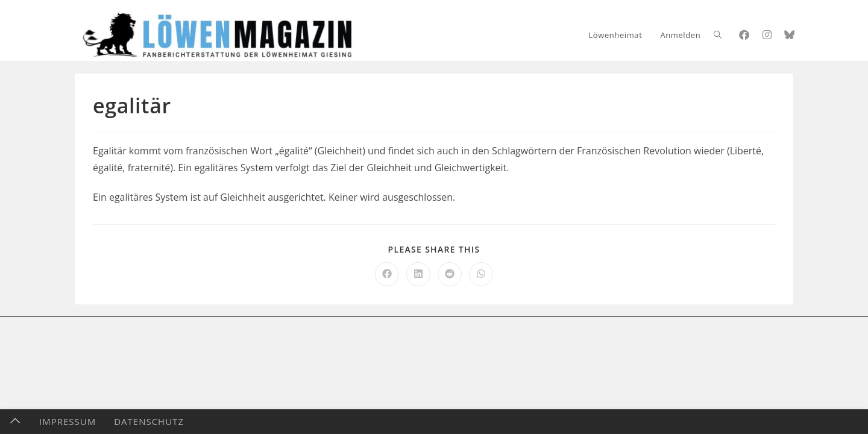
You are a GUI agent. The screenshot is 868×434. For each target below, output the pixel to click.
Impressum (68, 422)
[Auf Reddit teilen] (450, 274)
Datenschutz (149, 422)
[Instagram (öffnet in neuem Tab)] (767, 35)
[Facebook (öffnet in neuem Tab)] (744, 35)
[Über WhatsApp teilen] (481, 274)
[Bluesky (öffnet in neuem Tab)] (789, 35)
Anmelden (680, 35)
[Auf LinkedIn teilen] (418, 274)
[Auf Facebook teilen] (387, 274)
